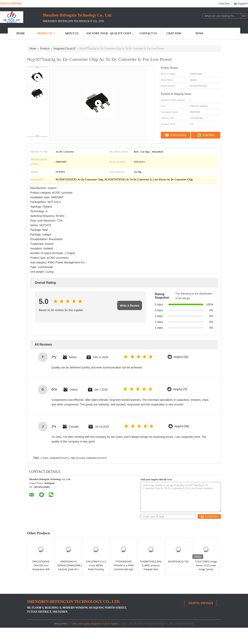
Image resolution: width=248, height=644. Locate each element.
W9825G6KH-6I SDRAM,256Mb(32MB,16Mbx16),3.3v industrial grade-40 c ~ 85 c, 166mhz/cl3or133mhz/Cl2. (69, 569)
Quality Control (123, 33)
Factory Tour (97, 33)
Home (21, 33)
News (199, 33)
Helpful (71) (180, 389)
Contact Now (179, 135)
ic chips (44, 458)
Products (46, 33)
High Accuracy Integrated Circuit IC (89, 458)
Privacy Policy (61, 624)
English (243, 4)
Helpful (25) (181, 357)
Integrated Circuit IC (65, 49)
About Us (72, 33)
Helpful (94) (182, 426)
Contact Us (148, 33)
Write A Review (130, 306)
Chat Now (224, 4)
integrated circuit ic (59, 458)
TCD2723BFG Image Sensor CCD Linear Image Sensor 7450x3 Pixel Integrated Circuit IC (206, 569)
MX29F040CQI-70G (179, 562)
